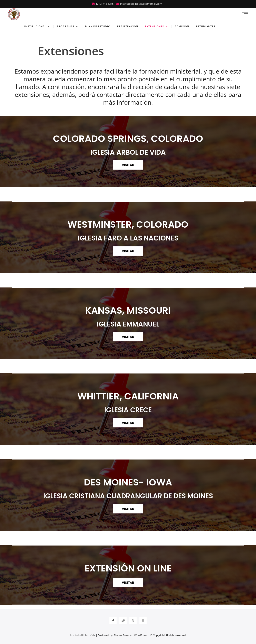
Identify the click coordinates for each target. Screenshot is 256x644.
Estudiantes (206, 26)
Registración (128, 26)
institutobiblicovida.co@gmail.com (139, 4)
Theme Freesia (123, 635)
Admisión (182, 26)
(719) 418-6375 (103, 4)
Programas (66, 26)
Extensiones (155, 26)
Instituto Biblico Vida (83, 635)
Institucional (35, 26)
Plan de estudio (98, 26)
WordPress (141, 635)
